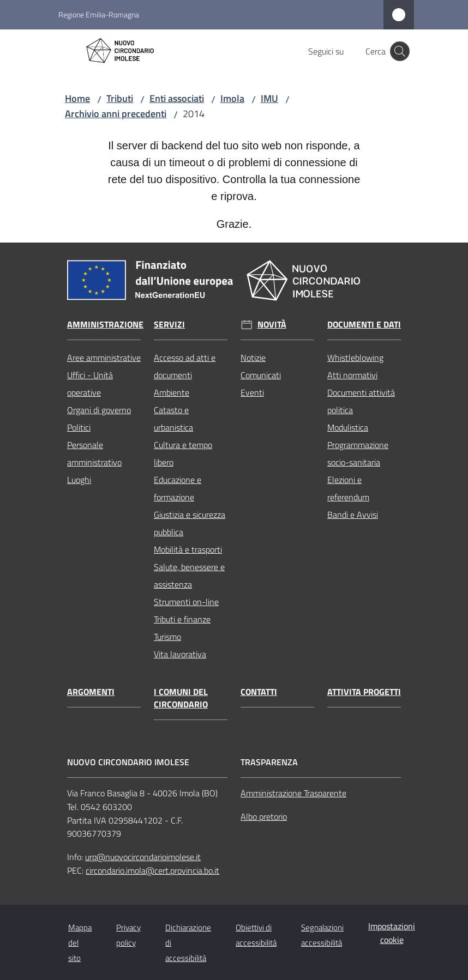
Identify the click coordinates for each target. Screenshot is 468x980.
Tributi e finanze (182, 619)
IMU (269, 98)
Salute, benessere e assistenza (189, 576)
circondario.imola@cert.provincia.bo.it (152, 870)
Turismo (167, 637)
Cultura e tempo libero (183, 453)
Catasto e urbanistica (173, 419)
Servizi (169, 325)
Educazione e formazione (178, 488)
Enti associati (177, 98)
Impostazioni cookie (392, 933)
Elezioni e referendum (348, 488)
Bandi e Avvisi (353, 515)
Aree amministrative (104, 358)
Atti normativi (352, 375)
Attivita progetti (364, 692)
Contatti (259, 692)
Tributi (120, 98)
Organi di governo (99, 410)
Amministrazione (105, 325)
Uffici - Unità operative (90, 384)
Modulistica (348, 427)
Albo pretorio (264, 816)
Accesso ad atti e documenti (185, 366)
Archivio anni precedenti (116, 114)
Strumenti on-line (186, 602)
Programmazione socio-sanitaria (358, 453)
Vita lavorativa (180, 654)
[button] (400, 51)
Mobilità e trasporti (188, 549)
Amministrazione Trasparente (293, 793)
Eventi (252, 392)
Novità (272, 325)
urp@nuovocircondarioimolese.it (143, 857)
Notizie (253, 358)
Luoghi (79, 480)
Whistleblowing (355, 358)
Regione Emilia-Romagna (99, 14)
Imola (232, 98)
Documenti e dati (364, 325)
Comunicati (261, 375)
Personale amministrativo (94, 453)
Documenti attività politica (361, 401)
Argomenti (91, 692)
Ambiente (172, 392)
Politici (79, 427)
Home (77, 98)
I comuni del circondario (181, 698)
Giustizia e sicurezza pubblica (190, 523)
